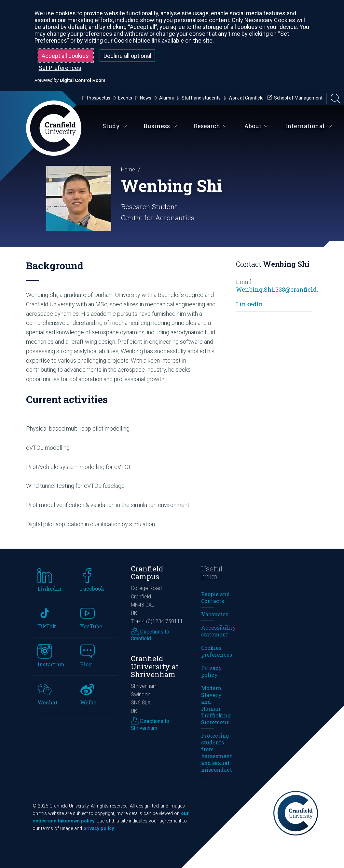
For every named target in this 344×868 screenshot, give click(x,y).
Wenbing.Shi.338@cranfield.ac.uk (285, 289)
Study (115, 126)
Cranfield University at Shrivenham (155, 666)
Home (128, 170)
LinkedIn (249, 304)
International (309, 126)
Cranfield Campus (147, 573)
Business (160, 126)
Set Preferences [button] (60, 68)
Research (211, 126)
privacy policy (99, 828)
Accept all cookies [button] (65, 56)
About (256, 126)
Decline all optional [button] (127, 56)
